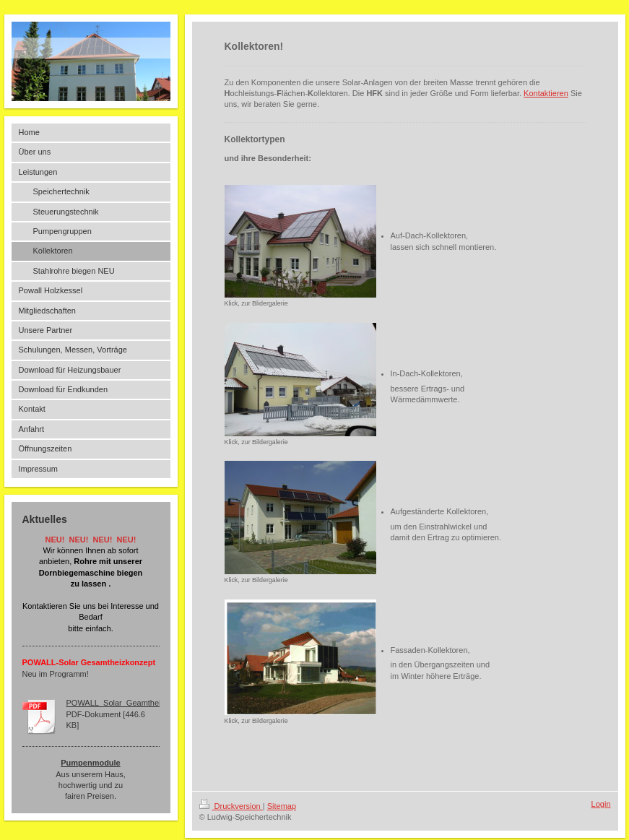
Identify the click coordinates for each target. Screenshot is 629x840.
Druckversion (231, 806)
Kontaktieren (546, 93)
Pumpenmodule (91, 763)
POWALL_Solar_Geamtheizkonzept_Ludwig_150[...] (159, 703)
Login (601, 804)
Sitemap (282, 806)
